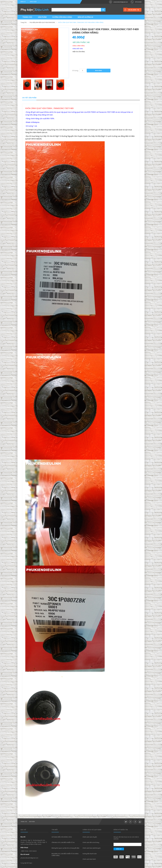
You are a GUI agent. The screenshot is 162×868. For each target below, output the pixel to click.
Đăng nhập (33, 2)
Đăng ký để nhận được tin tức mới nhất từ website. (126, 838)
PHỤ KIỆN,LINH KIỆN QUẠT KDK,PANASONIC (42, 22)
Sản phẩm (32, 822)
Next (68, 85)
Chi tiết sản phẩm (29, 98)
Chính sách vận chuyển (90, 837)
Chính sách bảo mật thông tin (92, 848)
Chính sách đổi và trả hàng (91, 842)
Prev (21, 85)
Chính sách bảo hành (89, 859)
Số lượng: (75, 70)
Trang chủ (24, 22)
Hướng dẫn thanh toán (90, 854)
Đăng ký (23, 2)
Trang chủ (24, 822)
